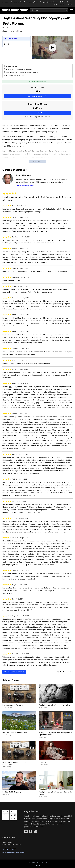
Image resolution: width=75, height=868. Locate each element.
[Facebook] (31, 831)
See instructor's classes (25, 186)
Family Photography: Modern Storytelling (55, 705)
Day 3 (7, 44)
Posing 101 (43, 762)
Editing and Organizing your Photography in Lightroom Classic (56, 734)
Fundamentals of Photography (14, 705)
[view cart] (70, 2)
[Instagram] (35, 831)
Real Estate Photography (12, 792)
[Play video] (52, 48)
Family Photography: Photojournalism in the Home (56, 793)
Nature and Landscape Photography (16, 732)
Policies (38, 865)
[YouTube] (26, 831)
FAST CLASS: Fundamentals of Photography (14, 763)
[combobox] (49, 10)
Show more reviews (14, 672)
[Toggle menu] (71, 10)
